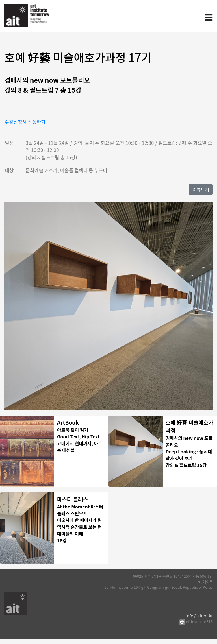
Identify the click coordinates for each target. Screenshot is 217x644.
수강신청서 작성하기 (25, 122)
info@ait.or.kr (199, 620)
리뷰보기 (201, 189)
